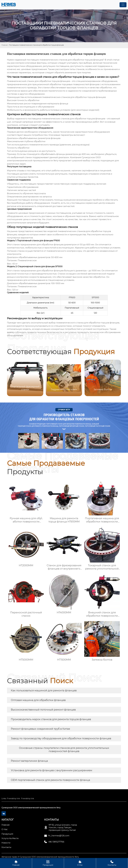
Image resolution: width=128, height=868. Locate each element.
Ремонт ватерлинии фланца (29, 761)
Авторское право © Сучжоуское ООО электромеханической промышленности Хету (40, 857)
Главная (5, 45)
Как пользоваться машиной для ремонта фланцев (44, 690)
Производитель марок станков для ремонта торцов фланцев (51, 719)
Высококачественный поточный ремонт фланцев (43, 710)
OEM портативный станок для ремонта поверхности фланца (50, 780)
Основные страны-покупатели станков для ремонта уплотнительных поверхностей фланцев (64, 750)
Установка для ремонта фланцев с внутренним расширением (52, 770)
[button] (116, 378)
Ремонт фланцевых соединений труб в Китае (40, 729)
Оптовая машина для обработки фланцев (38, 700)
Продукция (48, 863)
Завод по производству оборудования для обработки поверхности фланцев (61, 738)
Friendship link (13, 799)
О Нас (80, 863)
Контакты (112, 863)
